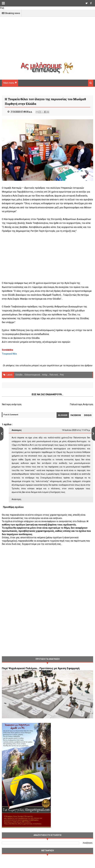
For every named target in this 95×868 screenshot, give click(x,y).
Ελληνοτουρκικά (32, 375)
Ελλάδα (19, 375)
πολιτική (54, 375)
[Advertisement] (48, 42)
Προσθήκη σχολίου (13, 507)
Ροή (62, 375)
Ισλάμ (45, 375)
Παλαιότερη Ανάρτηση (81, 405)
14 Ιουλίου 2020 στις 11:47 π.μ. (76, 430)
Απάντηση (16, 500)
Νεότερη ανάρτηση (12, 405)
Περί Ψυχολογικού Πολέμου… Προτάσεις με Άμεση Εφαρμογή (41, 669)
